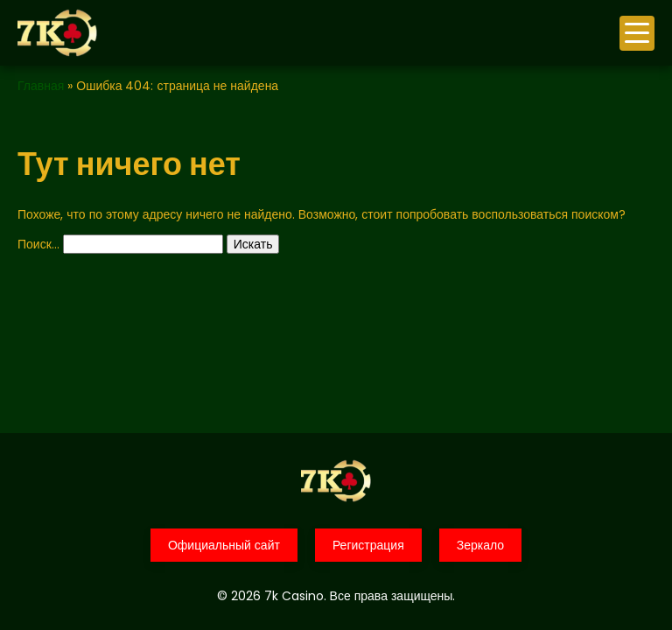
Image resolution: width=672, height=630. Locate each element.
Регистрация (368, 545)
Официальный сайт (224, 545)
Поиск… (38, 244)
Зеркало (480, 545)
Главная (41, 86)
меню (637, 33)
